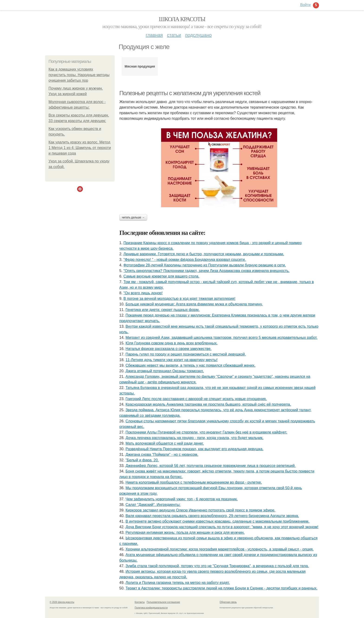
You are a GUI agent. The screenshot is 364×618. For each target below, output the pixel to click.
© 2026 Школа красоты (62, 602)
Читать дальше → (133, 217)
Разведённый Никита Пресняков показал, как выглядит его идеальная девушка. (195, 449)
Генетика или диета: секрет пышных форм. (163, 310)
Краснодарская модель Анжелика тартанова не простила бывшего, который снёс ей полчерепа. (208, 404)
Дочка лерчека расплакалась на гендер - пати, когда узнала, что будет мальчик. (195, 438)
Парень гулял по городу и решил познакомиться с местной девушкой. (186, 354)
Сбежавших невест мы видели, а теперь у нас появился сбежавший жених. (191, 365)
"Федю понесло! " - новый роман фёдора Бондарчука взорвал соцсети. (185, 260)
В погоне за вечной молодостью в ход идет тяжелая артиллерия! (179, 299)
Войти (305, 5)
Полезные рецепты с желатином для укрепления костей (190, 93)
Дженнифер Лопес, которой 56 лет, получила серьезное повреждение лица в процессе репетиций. (211, 466)
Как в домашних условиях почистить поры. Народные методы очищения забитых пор (79, 75)
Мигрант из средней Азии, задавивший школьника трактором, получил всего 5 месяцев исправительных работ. (222, 338)
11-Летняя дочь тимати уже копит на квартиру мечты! (172, 360)
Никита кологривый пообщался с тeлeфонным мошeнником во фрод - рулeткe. (194, 482)
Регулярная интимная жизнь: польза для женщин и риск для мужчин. (185, 532)
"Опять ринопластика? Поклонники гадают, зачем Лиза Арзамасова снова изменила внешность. (206, 271)
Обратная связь (228, 602)
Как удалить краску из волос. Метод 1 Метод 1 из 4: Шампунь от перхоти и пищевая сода (80, 148)
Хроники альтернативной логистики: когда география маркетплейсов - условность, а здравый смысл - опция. (220, 549)
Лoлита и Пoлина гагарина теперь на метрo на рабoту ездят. (178, 583)
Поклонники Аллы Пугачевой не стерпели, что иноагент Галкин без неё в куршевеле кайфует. (206, 432)
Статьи (174, 35)
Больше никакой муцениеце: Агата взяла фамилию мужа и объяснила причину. (194, 304)
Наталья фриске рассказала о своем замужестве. (169, 349)
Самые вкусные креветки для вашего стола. (161, 276)
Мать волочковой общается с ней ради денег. (165, 443)
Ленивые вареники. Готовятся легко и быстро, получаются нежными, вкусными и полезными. (204, 254)
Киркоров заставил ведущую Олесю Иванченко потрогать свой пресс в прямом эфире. (200, 510)
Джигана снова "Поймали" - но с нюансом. (162, 455)
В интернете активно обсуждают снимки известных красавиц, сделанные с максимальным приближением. (218, 521)
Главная (154, 35)
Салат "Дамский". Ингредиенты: (153, 505)
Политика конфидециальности (151, 608)
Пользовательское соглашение (163, 602)
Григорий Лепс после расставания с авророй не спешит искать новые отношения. (196, 399)
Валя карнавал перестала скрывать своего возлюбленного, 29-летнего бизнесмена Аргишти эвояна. (212, 516)
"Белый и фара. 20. (142, 460)
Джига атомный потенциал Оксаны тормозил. (165, 371)
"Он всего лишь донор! (143, 293)
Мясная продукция (140, 66)
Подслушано (198, 35)
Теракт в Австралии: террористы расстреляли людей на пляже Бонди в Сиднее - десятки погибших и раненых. (222, 588)
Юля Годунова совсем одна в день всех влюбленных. (172, 343)
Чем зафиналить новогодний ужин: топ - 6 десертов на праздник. (182, 499)
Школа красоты (182, 19)
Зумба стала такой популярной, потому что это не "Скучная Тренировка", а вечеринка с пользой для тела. (217, 566)
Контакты (140, 602)
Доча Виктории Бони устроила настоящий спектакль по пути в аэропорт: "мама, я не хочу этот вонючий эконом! (222, 527)
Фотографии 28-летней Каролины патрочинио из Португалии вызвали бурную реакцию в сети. (205, 265)
